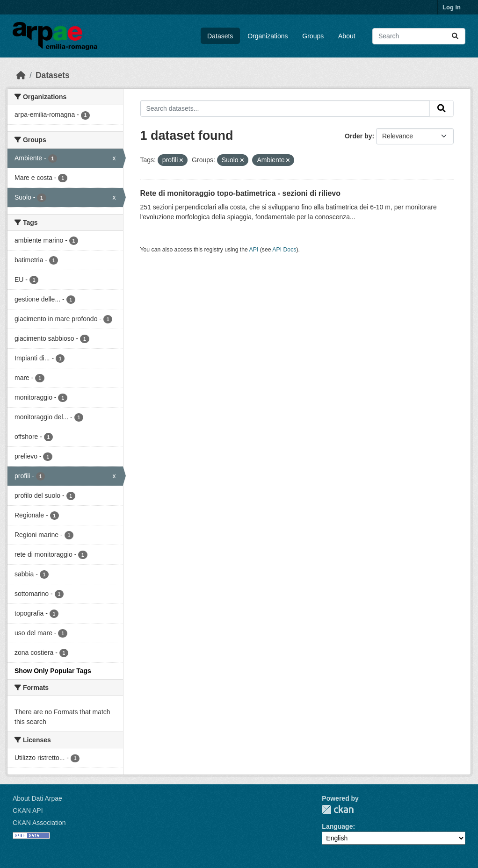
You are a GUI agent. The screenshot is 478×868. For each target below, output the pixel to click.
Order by (358, 136)
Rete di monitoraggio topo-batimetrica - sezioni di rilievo (240, 193)
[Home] (21, 75)
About (347, 36)
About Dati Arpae (37, 798)
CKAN (338, 809)
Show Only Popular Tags (53, 671)
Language (337, 826)
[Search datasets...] (419, 36)
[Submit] (455, 36)
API (254, 250)
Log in (452, 7)
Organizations (268, 36)
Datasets (220, 36)
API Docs (284, 250)
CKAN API (28, 811)
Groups (313, 36)
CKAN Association (39, 823)
